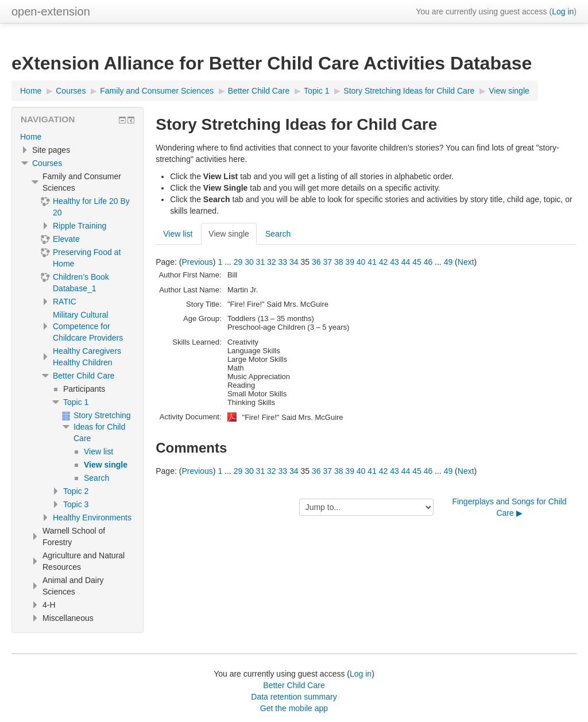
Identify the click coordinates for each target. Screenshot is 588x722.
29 (238, 262)
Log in (563, 11)
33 (283, 262)
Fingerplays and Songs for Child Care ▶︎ (509, 507)
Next (466, 262)
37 (327, 262)
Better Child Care (84, 376)
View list (178, 234)
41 (372, 262)
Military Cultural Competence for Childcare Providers (88, 326)
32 (272, 262)
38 (339, 262)
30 (249, 262)
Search (278, 234)
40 (361, 262)
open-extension (51, 11)
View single (229, 234)
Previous (197, 262)
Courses (47, 163)
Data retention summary (294, 697)
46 (428, 262)
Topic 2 (76, 491)
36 (316, 262)
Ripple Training (80, 226)
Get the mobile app (294, 708)
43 (394, 262)
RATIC (65, 302)
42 (384, 262)
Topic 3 (76, 504)
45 (417, 262)
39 (350, 262)
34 (294, 262)
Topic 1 (76, 402)
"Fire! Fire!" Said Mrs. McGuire (293, 417)
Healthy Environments (92, 518)
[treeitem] (78, 137)
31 (261, 262)
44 (406, 262)
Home (31, 137)
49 (448, 262)
